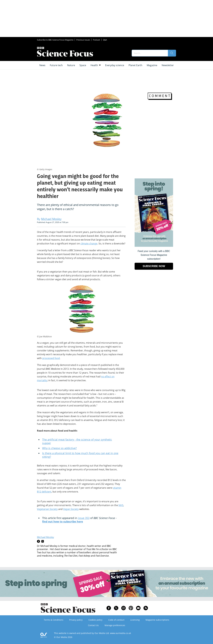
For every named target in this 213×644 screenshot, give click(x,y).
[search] (172, 53)
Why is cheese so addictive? (59, 448)
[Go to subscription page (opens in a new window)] (154, 246)
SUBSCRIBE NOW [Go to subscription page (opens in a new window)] (154, 266)
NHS (121, 505)
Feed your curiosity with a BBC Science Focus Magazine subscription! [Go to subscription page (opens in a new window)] (154, 255)
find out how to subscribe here (63, 522)
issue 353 (84, 518)
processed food (51, 358)
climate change (89, 244)
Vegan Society (71, 509)
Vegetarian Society (47, 509)
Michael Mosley (45, 537)
